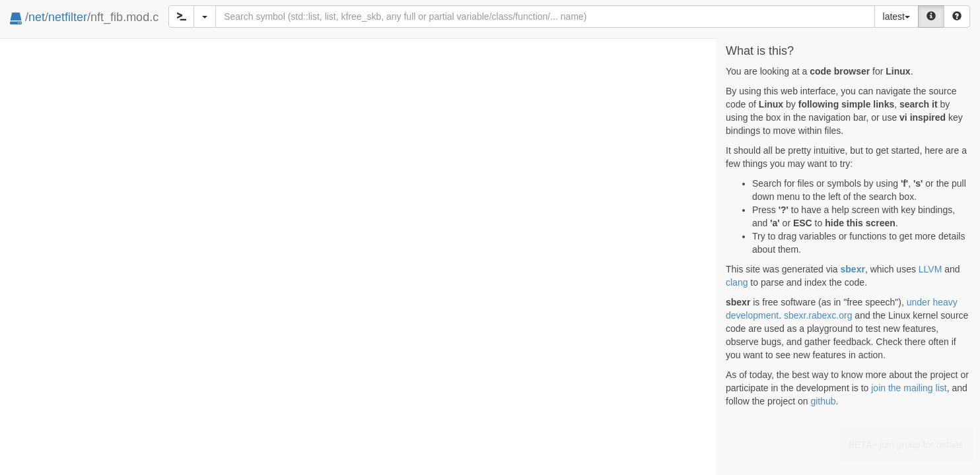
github (823, 401)
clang (737, 282)
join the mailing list (909, 388)
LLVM (930, 269)
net (37, 17)
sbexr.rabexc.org (818, 315)
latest (896, 16)
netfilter (68, 17)
